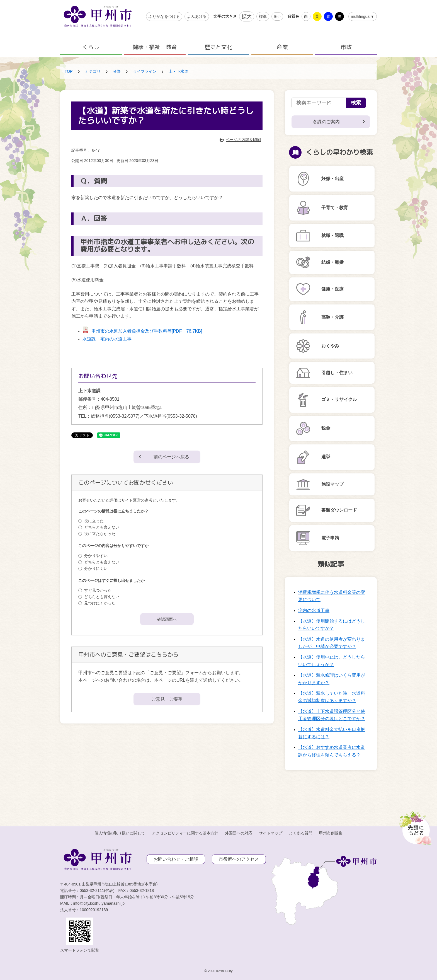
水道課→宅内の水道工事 (107, 339)
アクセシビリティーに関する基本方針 (185, 833)
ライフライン (145, 71)
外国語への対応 (239, 833)
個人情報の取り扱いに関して (120, 833)
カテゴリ (93, 71)
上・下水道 (178, 71)
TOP (69, 71)
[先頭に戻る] (415, 826)
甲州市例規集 (331, 833)
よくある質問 (301, 833)
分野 (117, 71)
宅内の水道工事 (314, 610)
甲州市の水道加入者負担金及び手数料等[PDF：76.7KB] (147, 331)
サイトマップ (271, 833)
